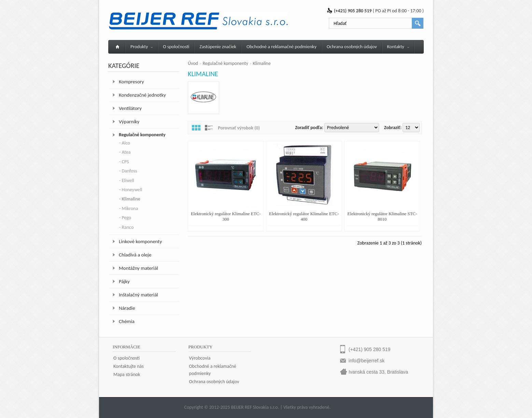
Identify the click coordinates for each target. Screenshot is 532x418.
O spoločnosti (176, 47)
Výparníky (129, 122)
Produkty (142, 47)
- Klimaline (130, 199)
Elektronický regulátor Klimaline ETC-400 (304, 216)
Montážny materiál (138, 268)
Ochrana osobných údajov (352, 47)
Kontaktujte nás (129, 366)
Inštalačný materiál (138, 295)
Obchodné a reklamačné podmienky (282, 47)
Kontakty (398, 47)
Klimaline (262, 63)
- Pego (125, 218)
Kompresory (131, 82)
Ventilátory (130, 108)
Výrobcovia (200, 358)
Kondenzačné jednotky (142, 95)
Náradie (127, 308)
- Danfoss (128, 171)
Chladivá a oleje (135, 255)
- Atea (125, 152)
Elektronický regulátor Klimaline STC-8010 (382, 216)
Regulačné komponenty (142, 135)
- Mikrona (129, 208)
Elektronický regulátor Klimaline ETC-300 (226, 216)
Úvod (193, 63)
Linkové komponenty (140, 241)
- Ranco (126, 227)
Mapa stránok (127, 374)
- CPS (124, 162)
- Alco (125, 143)
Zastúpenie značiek (218, 47)
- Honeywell (131, 190)
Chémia (127, 321)
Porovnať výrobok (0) (239, 128)
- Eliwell (127, 180)
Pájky (124, 281)
